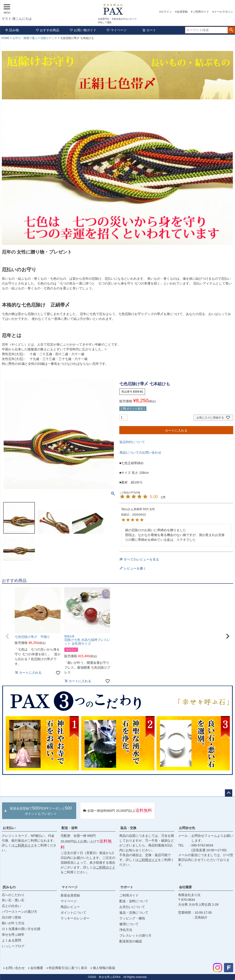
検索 (231, 30)
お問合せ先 (187, 828)
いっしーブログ (13, 946)
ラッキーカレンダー (75, 918)
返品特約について (132, 442)
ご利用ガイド (201, 12)
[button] (7, 636)
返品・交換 (128, 828)
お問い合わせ (15, 968)
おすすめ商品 (48, 30)
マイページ (117, 30)
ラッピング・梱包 (132, 918)
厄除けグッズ (49, 38)
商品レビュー (70, 907)
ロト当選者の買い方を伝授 (21, 929)
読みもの (9, 887)
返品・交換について (134, 913)
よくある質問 (11, 940)
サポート (127, 887)
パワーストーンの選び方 (20, 912)
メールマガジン (224, 12)
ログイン (166, 12)
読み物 (12, 30)
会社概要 (185, 887)
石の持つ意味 (11, 917)
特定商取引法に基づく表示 (68, 968)
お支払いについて (132, 907)
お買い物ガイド (83, 30)
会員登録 (182, 12)
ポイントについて (73, 913)
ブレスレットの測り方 (135, 935)
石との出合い (11, 906)
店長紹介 (201, 917)
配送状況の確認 (131, 941)
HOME (5, 38)
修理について (129, 924)
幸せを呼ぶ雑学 (13, 935)
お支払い (9, 828)
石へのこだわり (13, 895)
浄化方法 (126, 930)
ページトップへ (229, 793)
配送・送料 (70, 828)
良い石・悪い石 (13, 900)
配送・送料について (134, 901)
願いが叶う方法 (13, 923)
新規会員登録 (70, 895)
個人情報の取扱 (104, 968)
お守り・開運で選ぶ (25, 38)
